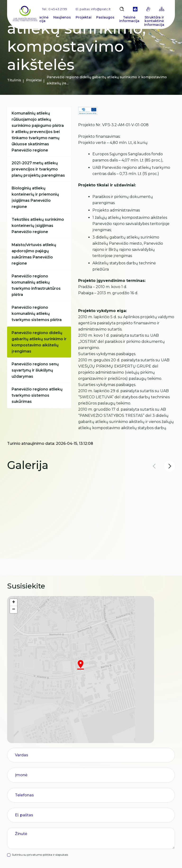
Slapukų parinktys (83, 859)
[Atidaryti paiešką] (122, 9)
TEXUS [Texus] (169, 859)
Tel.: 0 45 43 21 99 (55, 9)
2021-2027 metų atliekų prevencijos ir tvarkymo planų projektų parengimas (39, 172)
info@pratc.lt (35, 838)
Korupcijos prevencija (84, 796)
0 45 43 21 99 (25, 828)
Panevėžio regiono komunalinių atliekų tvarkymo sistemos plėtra (37, 324)
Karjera (71, 787)
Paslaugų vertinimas (83, 825)
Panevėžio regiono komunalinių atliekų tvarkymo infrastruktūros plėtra (37, 294)
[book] (135, 9)
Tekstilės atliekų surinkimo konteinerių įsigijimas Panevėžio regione (39, 231)
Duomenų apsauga (124, 859)
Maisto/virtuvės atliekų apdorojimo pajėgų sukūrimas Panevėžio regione (35, 261)
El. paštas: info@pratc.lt (93, 9)
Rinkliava (73, 778)
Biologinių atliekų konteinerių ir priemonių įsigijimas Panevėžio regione (36, 201)
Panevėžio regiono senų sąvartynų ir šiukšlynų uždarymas (36, 383)
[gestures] (148, 9)
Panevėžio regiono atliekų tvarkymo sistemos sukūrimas (38, 410)
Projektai (34, 80)
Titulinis (14, 80)
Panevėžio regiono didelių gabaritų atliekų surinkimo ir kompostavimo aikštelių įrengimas (38, 354)
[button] (169, 466)
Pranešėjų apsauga (82, 815)
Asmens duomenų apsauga (89, 806)
